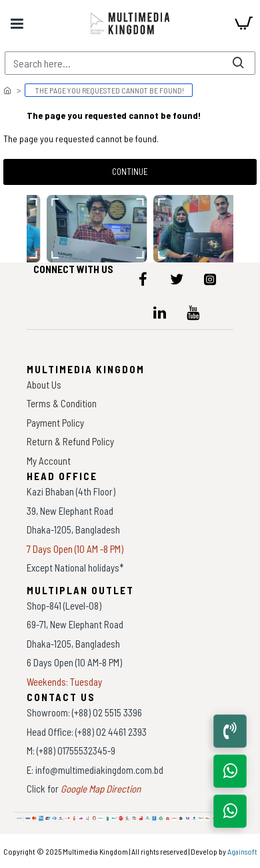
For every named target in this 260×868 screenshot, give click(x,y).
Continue (130, 172)
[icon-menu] (143, 279)
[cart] (243, 23)
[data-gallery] (97, 229)
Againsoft (242, 851)
